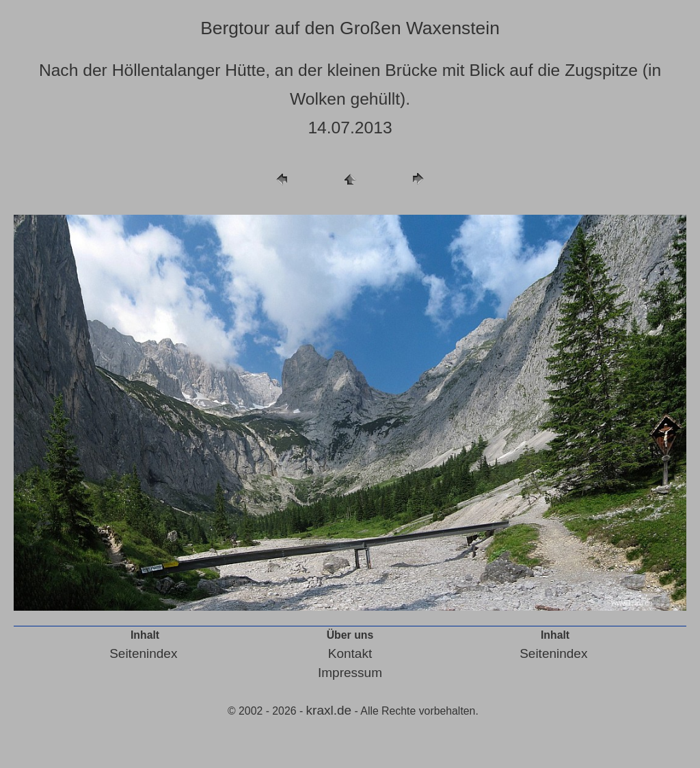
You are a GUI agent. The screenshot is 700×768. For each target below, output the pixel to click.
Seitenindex (143, 653)
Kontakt (350, 653)
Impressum (350, 673)
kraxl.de (329, 710)
